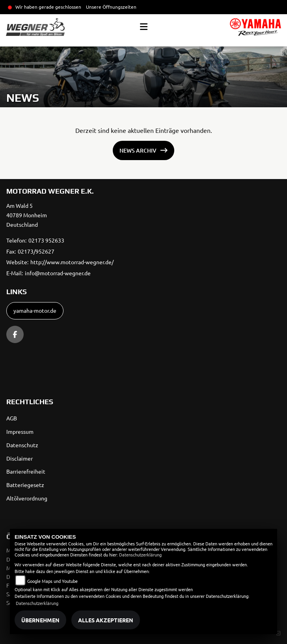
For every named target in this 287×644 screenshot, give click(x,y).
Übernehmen (40, 620)
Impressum (20, 431)
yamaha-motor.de (35, 310)
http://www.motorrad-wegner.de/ (72, 262)
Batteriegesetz (25, 485)
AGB (12, 418)
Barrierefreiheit (26, 471)
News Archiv (138, 150)
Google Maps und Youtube (52, 581)
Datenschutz (22, 445)
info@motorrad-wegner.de (58, 273)
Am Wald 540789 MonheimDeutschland (27, 215)
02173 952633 (46, 240)
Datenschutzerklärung (140, 554)
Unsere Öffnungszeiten (111, 7)
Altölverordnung (27, 498)
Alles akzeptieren (106, 620)
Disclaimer (20, 458)
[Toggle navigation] (144, 27)
